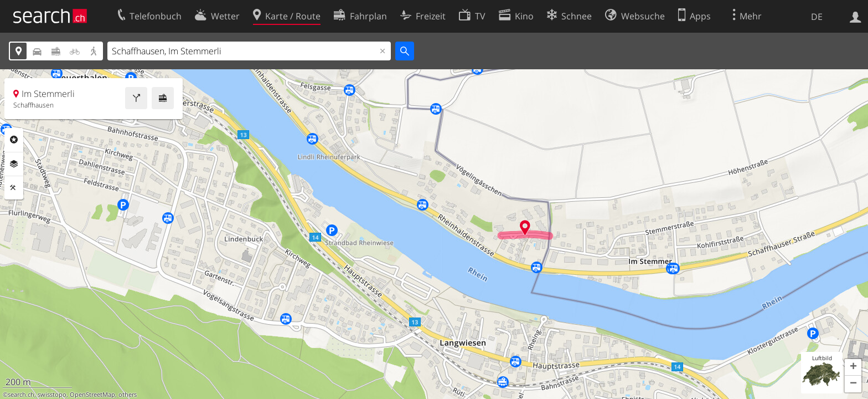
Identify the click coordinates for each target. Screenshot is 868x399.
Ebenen (14, 164)
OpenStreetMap (92, 395)
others (128, 395)
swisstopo (52, 395)
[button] (853, 367)
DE (817, 17)
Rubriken (14, 140)
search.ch (21, 395)
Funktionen (14, 188)
